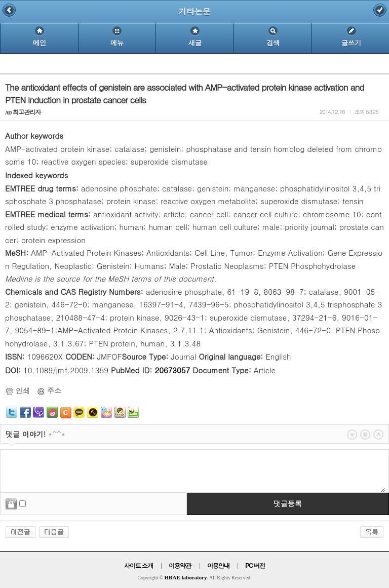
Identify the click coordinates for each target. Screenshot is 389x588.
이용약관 (180, 566)
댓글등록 (288, 503)
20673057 (172, 370)
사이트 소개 (139, 566)
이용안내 (218, 566)
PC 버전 (255, 566)
